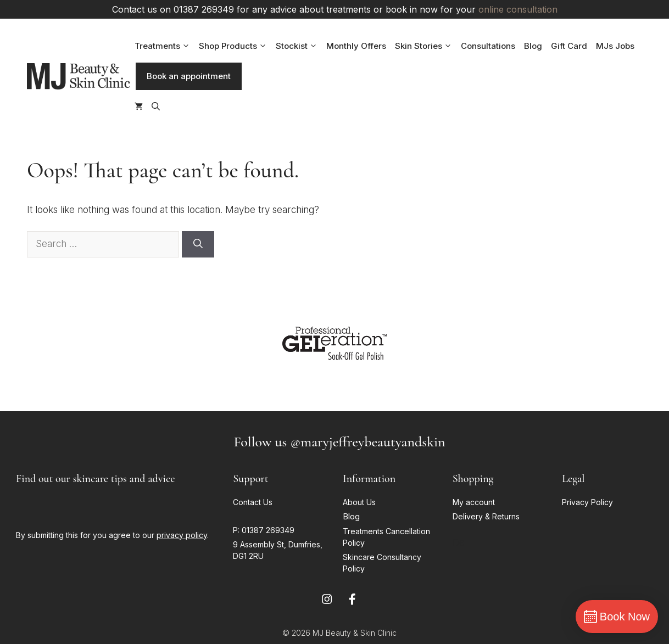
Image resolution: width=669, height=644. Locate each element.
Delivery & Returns (487, 516)
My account (474, 502)
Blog (533, 46)
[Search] (198, 244)
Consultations (488, 46)
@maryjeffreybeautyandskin (367, 442)
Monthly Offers (356, 46)
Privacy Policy (587, 502)
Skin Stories (426, 46)
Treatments (165, 46)
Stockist (299, 46)
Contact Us (253, 502)
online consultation (518, 9)
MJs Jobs (615, 46)
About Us (359, 502)
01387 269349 (268, 530)
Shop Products (235, 46)
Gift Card (569, 46)
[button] (156, 107)
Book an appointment (189, 76)
